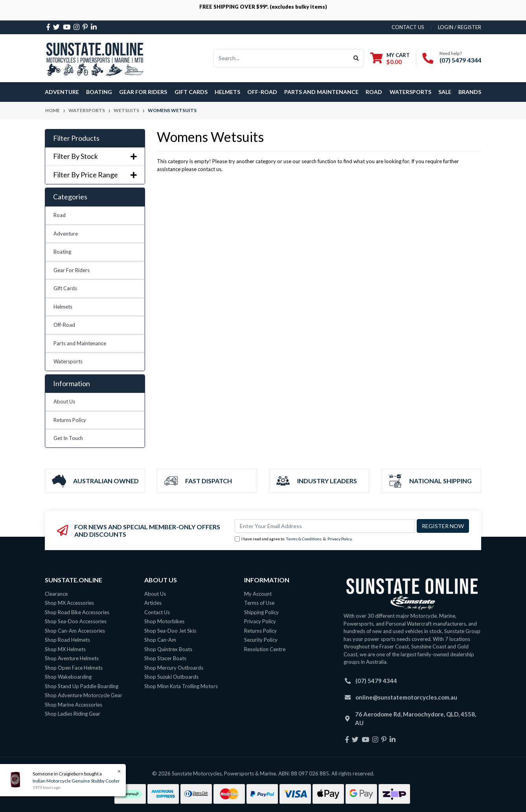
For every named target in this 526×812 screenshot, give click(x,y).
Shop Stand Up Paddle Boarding (82, 686)
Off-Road (64, 325)
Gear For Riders (72, 270)
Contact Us (157, 612)
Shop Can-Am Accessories (75, 631)
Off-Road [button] (262, 92)
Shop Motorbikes (164, 621)
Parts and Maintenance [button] (321, 92)
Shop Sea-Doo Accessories (76, 621)
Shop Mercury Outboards (174, 668)
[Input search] (281, 58)
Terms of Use (259, 603)
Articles (153, 603)
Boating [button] (99, 92)
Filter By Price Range (95, 175)
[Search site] (356, 58)
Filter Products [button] (76, 138)
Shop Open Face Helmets (74, 668)
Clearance (56, 594)
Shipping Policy (261, 612)
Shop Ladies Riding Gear (73, 714)
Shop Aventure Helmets (72, 658)
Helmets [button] (227, 92)
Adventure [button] (62, 92)
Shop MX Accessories (69, 603)
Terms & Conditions (304, 539)
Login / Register (460, 27)
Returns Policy (70, 420)
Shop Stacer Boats (165, 658)
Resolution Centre (265, 649)
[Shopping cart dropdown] (390, 58)
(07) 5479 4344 (460, 60)
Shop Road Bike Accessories (77, 612)
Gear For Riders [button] (143, 92)
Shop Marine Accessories (74, 705)
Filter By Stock (95, 156)
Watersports (68, 361)
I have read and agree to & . (294, 539)
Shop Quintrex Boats (168, 649)
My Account (258, 594)
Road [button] (374, 92)
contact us (408, 27)
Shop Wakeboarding (68, 677)
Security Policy (261, 640)
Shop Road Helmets (67, 640)
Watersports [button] (410, 92)
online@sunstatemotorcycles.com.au (406, 697)
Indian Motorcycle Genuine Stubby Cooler (76, 781)
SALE (445, 92)
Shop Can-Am (160, 640)
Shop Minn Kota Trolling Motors (181, 686)
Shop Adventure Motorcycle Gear (84, 695)
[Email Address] (325, 526)
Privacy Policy (340, 539)
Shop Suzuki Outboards (171, 677)
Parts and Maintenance (80, 343)
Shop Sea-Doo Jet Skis (170, 631)
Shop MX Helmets (65, 649)
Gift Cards (191, 92)
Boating (62, 252)
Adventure (66, 234)
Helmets (63, 307)
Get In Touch (68, 438)
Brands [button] (470, 92)
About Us (64, 401)
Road (60, 215)
